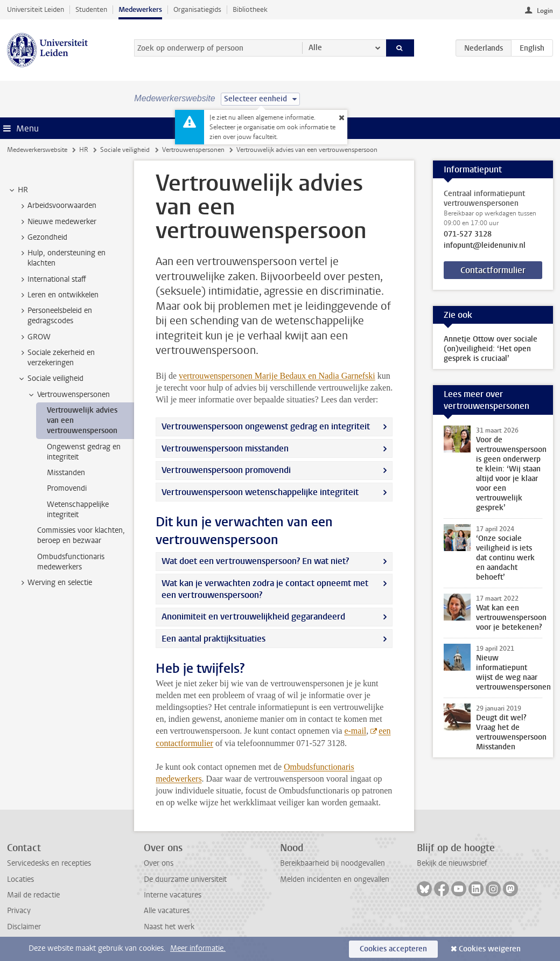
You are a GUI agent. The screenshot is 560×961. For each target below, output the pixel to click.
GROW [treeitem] (34, 337)
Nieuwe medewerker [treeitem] (57, 222)
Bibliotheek (250, 9)
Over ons (159, 863)
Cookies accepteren (393, 949)
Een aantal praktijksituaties (213, 639)
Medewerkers (140, 9)
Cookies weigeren (490, 949)
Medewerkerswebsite (37, 150)
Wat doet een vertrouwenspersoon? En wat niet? (255, 561)
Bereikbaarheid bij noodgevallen (332, 863)
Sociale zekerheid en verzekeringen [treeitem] (56, 358)
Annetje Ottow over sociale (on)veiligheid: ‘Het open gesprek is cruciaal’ (491, 349)
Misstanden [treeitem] (66, 473)
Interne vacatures (173, 895)
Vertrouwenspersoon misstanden (225, 448)
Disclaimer (24, 927)
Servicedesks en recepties (49, 863)
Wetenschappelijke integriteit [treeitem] (78, 510)
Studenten (91, 9)
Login (545, 11)
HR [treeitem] (18, 190)
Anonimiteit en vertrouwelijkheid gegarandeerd (253, 617)
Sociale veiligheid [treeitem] (50, 379)
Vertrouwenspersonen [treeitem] (68, 395)
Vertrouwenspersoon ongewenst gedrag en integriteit (266, 426)
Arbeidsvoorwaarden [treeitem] (57, 206)
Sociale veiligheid (125, 150)
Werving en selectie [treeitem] (55, 583)
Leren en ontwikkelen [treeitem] (58, 295)
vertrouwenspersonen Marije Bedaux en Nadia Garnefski (277, 376)
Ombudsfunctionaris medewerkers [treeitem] (71, 562)
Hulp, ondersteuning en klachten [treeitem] (61, 258)
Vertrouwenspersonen (193, 150)
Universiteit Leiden (36, 9)
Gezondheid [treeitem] (42, 238)
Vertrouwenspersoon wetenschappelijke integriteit (260, 492)
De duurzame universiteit (185, 879)
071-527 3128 (468, 234)
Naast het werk (169, 927)
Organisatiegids (197, 9)
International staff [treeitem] (52, 280)
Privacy (19, 911)
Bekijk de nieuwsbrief (452, 863)
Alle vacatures (167, 911)
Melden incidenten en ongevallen (335, 879)
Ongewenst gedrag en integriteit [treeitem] (84, 452)
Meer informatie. (198, 948)
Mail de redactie (33, 895)
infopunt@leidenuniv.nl (485, 246)
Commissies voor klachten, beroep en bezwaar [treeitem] (81, 535)
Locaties (20, 879)
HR (84, 150)
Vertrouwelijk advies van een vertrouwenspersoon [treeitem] (82, 421)
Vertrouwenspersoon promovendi (226, 470)
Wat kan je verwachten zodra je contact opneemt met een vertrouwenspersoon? (265, 589)
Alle (315, 48)
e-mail (355, 731)
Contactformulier (493, 270)
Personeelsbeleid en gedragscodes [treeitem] (55, 316)
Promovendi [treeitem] (67, 488)
